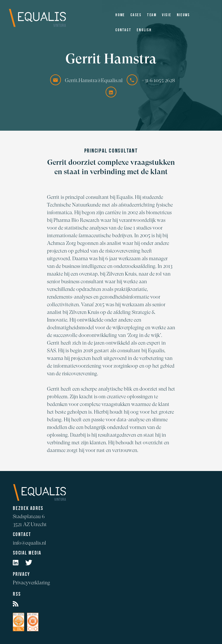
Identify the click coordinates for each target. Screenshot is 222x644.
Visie (167, 15)
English (144, 30)
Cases (136, 15)
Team (152, 15)
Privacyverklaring (31, 582)
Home (120, 15)
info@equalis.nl (29, 543)
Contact (123, 30)
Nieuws (183, 15)
